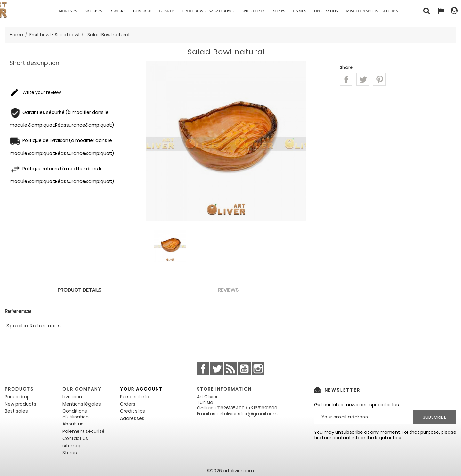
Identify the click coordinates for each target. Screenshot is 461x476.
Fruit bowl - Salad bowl (208, 11)
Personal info (135, 397)
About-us (73, 424)
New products (20, 404)
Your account (141, 389)
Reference (18, 311)
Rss (230, 369)
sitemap (72, 446)
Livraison (72, 397)
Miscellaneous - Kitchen (372, 11)
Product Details (79, 290)
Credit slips (133, 411)
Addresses (132, 418)
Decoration (326, 11)
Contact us (75, 438)
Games (300, 11)
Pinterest (379, 79)
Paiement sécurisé (84, 431)
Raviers (117, 11)
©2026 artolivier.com (230, 471)
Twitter (217, 369)
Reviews (228, 290)
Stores (70, 453)
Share (346, 79)
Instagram (258, 369)
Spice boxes (253, 11)
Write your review (35, 93)
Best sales (16, 411)
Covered (142, 11)
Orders (128, 404)
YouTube (244, 369)
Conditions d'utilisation (76, 414)
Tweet (363, 79)
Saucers (93, 11)
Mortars (68, 11)
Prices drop (17, 397)
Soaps (279, 11)
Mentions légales (82, 404)
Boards (167, 11)
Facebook (203, 369)
